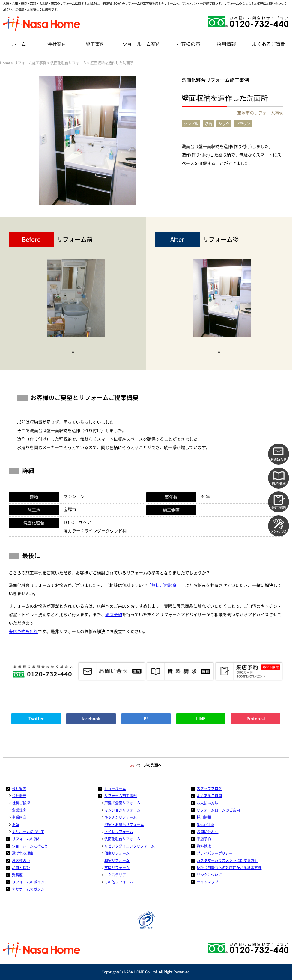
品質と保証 (21, 868)
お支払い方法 (207, 803)
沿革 (16, 824)
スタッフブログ (209, 788)
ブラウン (243, 124)
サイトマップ (207, 882)
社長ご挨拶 (21, 803)
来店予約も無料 (23, 631)
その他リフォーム (119, 882)
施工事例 (95, 44)
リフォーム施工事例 (30, 63)
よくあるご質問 (269, 44)
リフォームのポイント (30, 882)
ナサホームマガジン (28, 889)
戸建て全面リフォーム (122, 803)
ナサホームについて (28, 832)
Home (5, 63)
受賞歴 (17, 875)
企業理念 (19, 810)
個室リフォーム (117, 853)
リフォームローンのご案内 (218, 810)
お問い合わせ (207, 832)
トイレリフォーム (119, 832)
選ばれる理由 (23, 853)
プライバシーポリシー (215, 853)
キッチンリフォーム (121, 817)
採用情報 (226, 44)
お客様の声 (188, 44)
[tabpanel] (76, 301)
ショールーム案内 (142, 44)
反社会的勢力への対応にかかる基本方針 (229, 868)
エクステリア (115, 875)
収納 (208, 124)
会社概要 (19, 796)
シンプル (191, 124)
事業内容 (19, 817)
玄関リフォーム (117, 868)
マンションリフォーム (122, 810)
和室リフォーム (117, 860)
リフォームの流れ (26, 839)
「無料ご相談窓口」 (166, 585)
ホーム (19, 44)
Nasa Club (205, 824)
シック (224, 124)
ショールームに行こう (30, 846)
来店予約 (114, 615)
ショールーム (115, 788)
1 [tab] (73, 352)
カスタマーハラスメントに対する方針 (227, 860)
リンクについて (209, 875)
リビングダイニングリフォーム (130, 846)
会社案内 (57, 44)
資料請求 (204, 846)
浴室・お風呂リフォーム (124, 824)
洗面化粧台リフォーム (68, 63)
